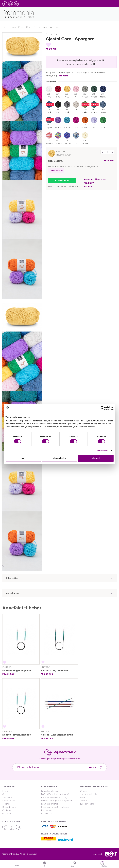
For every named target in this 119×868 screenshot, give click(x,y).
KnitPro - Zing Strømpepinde (57, 735)
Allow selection (59, 458)
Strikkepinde (8, 801)
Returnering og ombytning (54, 797)
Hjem (5, 27)
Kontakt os (46, 810)
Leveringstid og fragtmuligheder (57, 801)
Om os (83, 791)
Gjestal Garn (25, 27)
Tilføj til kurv (62, 180)
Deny (23, 458)
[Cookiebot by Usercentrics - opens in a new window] (103, 408)
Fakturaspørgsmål (50, 804)
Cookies (84, 801)
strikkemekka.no (88, 804)
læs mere (63, 76)
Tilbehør (6, 804)
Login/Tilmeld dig (50, 791)
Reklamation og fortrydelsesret (56, 807)
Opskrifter (7, 810)
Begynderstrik (9, 807)
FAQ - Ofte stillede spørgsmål (55, 794)
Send (92, 767)
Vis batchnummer (56, 170)
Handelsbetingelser (89, 794)
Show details (103, 450)
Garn (13, 27)
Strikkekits (7, 797)
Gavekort (7, 814)
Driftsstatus (47, 814)
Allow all (96, 458)
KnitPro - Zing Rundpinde (17, 671)
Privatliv (84, 797)
